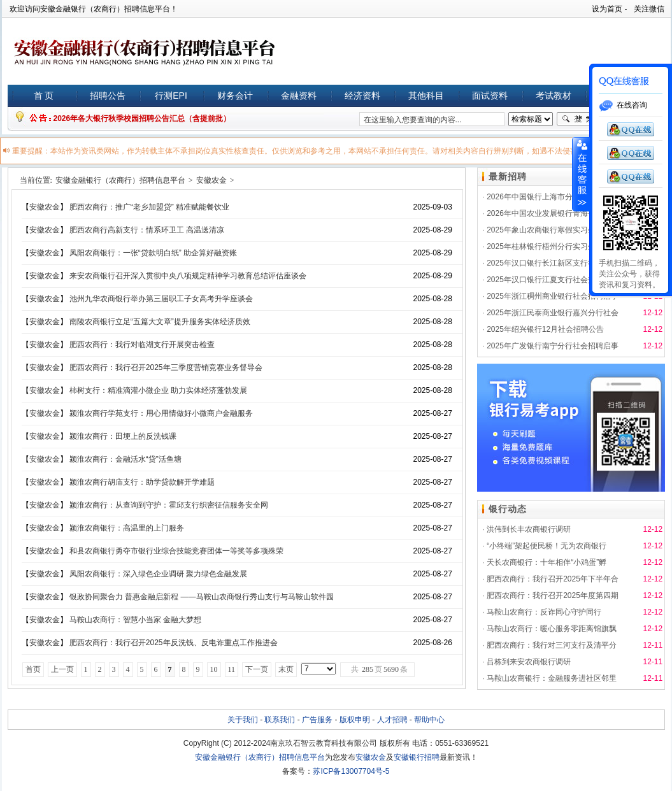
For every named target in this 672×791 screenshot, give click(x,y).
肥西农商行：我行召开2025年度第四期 (553, 595)
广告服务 (317, 720)
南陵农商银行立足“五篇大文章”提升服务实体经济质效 (160, 322)
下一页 (257, 669)
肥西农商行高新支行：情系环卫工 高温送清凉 (147, 230)
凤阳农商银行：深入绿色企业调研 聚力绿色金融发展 (158, 574)
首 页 (44, 96)
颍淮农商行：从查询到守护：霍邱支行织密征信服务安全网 (169, 505)
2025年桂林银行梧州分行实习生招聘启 (553, 246)
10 (214, 669)
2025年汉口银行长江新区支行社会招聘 (553, 263)
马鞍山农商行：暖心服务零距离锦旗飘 (552, 629)
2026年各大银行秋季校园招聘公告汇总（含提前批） (142, 118)
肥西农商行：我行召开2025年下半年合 (553, 579)
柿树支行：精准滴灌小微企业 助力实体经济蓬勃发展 (158, 390)
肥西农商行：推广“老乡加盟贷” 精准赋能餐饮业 (149, 207)
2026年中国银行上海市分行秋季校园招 (553, 197)
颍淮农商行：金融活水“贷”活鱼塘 (125, 459)
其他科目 (426, 96)
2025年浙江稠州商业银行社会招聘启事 (553, 296)
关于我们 (243, 720)
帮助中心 (429, 720)
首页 (33, 669)
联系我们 (280, 720)
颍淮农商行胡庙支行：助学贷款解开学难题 (142, 482)
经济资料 (362, 96)
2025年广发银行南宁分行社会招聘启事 (553, 346)
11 (232, 669)
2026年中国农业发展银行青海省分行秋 (553, 213)
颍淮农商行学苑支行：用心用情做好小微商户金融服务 (161, 413)
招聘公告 (108, 96)
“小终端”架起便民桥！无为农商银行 (547, 546)
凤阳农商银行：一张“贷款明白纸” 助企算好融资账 (153, 253)
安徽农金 (211, 180)
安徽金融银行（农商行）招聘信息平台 (120, 180)
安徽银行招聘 (417, 757)
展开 (581, 175)
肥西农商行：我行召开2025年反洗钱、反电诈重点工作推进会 (174, 643)
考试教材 (554, 96)
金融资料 (299, 96)
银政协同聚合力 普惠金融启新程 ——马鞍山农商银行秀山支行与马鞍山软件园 (202, 597)
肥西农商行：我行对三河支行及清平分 (552, 645)
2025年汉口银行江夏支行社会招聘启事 (553, 280)
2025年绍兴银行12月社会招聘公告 (545, 329)
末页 (286, 669)
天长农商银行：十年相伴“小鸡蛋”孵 (547, 562)
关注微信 (649, 9)
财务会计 (235, 96)
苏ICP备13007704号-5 (351, 771)
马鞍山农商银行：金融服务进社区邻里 (552, 678)
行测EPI (171, 96)
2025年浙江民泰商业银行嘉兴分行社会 (553, 313)
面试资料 (490, 96)
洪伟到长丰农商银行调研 (529, 529)
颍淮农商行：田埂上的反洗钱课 (123, 436)
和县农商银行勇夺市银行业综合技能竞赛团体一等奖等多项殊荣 (176, 551)
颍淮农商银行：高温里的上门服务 (127, 528)
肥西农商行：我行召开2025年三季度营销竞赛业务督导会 (166, 367)
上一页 (62, 669)
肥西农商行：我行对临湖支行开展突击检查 (142, 345)
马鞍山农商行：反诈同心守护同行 (544, 612)
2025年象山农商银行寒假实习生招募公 (553, 230)
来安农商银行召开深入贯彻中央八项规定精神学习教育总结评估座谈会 (188, 276)
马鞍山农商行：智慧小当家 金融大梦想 (135, 620)
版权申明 (355, 720)
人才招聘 (392, 720)
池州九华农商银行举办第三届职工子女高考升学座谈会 (161, 299)
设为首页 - (609, 9)
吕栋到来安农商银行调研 (529, 662)
